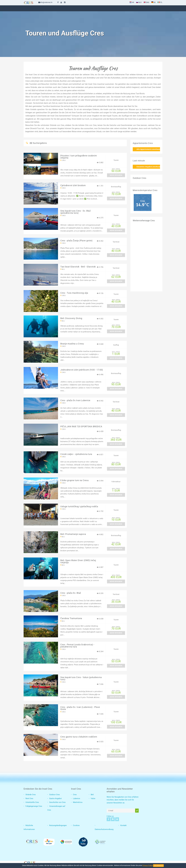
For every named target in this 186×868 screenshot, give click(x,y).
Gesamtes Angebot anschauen (148, 167)
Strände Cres (31, 795)
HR (132, 2)
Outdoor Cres (55, 795)
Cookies (76, 825)
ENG (146, 2)
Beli (92, 795)
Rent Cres (29, 798)
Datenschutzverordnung (104, 829)
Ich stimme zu (158, 866)
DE (153, 2)
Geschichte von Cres (57, 802)
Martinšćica (78, 802)
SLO (139, 2)
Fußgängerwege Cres (34, 806)
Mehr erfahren (116, 175)
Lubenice (77, 798)
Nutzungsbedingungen (58, 825)
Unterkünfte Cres (32, 802)
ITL (160, 2)
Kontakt (123, 825)
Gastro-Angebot (55, 798)
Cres (75, 795)
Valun (93, 798)
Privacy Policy (148, 865)
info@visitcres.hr (45, 2)
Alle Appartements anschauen (148, 149)
